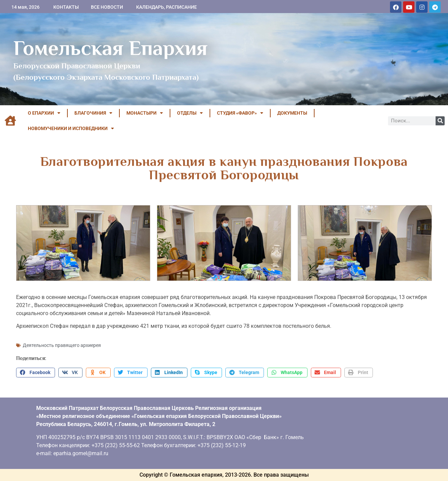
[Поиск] (440, 121)
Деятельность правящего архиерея (62, 345)
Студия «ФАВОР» (240, 113)
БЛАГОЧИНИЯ (93, 113)
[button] (36, 373)
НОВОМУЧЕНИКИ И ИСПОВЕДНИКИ (71, 128)
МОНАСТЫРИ (145, 113)
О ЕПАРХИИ (44, 113)
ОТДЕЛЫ (190, 113)
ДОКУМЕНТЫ (292, 113)
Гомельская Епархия (110, 48)
